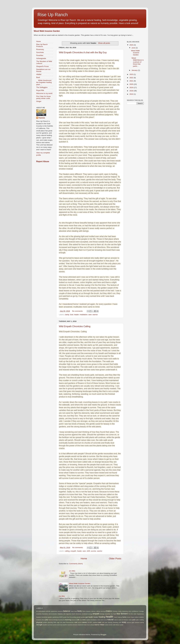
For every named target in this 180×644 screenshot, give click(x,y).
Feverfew (40, 55)
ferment (124, 614)
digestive (69, 614)
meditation (83, 315)
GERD (61, 617)
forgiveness (140, 614)
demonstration (53, 614)
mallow (88, 620)
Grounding (73, 617)
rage (58, 622)
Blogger (103, 635)
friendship (45, 617)
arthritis (48, 611)
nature (116, 620)
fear (118, 614)
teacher (65, 625)
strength (39, 625)
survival (50, 625)
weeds (111, 625)
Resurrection (70, 622)
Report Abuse (43, 161)
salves (84, 622)
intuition (141, 617)
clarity (67, 315)
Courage (141, 611)
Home (84, 559)
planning (50, 622)
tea (61, 625)
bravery (88, 611)
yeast (122, 625)
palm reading (140, 620)
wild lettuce (116, 625)
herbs (124, 617)
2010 (132, 94)
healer (76, 315)
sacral (80, 622)
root (76, 622)
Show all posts (104, 43)
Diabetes (60, 614)
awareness (54, 611)
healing (102, 617)
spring (142, 622)
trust (88, 625)
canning (103, 611)
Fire (129, 614)
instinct (137, 617)
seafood (95, 622)
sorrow (129, 622)
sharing (110, 622)
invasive (39, 620)
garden (50, 617)
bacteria (60, 611)
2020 (132, 84)
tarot (59, 625)
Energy (102, 614)
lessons (74, 620)
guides (83, 617)
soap (124, 622)
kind (50, 620)
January (135, 70)
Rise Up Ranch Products (42, 45)
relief (64, 622)
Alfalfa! (39, 74)
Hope (132, 617)
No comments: (78, 311)
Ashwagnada (41, 58)
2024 (132, 45)
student (45, 625)
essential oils (109, 614)
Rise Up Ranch (53, 15)
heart (116, 617)
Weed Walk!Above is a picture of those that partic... (137, 62)
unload (92, 625)
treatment (81, 625)
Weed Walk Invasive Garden (47, 31)
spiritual (137, 622)
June (134, 48)
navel (120, 620)
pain (134, 620)
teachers (70, 625)
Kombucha (61, 620)
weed (107, 625)
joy (47, 620)
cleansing (125, 611)
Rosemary (40, 49)
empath (73, 551)
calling (67, 551)
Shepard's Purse (42, 66)
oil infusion (125, 620)
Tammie (42, 118)
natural (110, 620)
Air (37, 611)
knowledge (55, 620)
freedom (39, 617)
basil (76, 611)
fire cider (134, 614)
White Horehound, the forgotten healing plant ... (44, 82)
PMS (55, 622)
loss (81, 620)
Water (102, 625)
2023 (132, 74)
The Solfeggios (42, 87)
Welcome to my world (44, 93)
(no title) (72, 571)
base (72, 611)
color (130, 611)
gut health (89, 617)
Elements (78, 614)
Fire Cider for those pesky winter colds (43, 97)
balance (67, 611)
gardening (55, 617)
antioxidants (42, 611)
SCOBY (90, 622)
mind (99, 620)
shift (88, 551)
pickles (45, 622)
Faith (115, 614)
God (72, 315)
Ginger (39, 101)
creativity (39, 614)
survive (93, 551)
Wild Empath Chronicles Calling (75, 326)
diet (65, 614)
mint (102, 620)
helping (120, 617)
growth (79, 617)
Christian (115, 611)
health (110, 617)
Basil (38, 77)
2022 (132, 78)
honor (129, 617)
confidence (135, 611)
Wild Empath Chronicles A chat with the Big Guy (83, 52)
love (84, 620)
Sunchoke (40, 52)
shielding (115, 622)
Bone (84, 611)
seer (90, 315)
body (80, 611)
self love (105, 622)
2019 (132, 87)
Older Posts (115, 559)
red (61, 622)
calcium (93, 611)
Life (78, 620)
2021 (132, 81)
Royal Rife (40, 90)
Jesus (43, 620)
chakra (109, 611)
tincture (75, 625)
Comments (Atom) (76, 564)
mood (105, 620)
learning (68, 620)
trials (85, 625)
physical (39, 622)
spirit (133, 622)
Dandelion (45, 614)
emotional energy (87, 614)
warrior (95, 315)
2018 (132, 91)
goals (65, 617)
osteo (130, 620)
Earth (73, 614)
